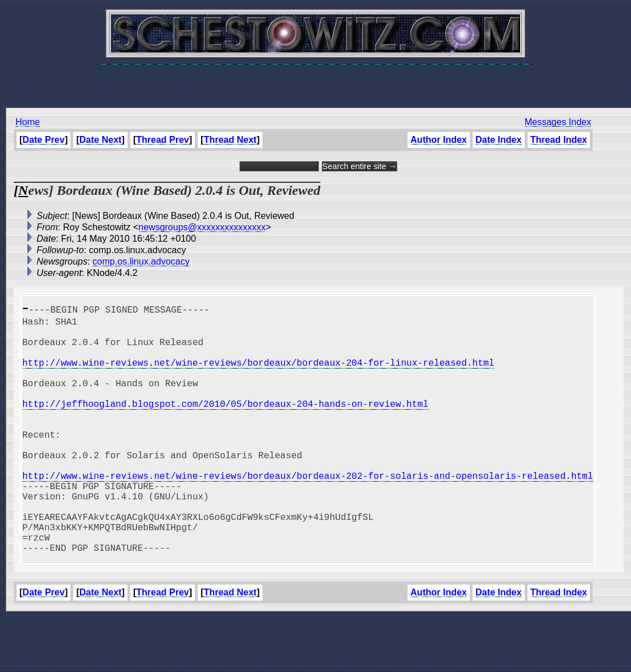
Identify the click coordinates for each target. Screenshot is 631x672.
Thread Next (230, 140)
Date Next (101, 140)
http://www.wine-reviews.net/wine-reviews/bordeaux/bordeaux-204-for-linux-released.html (258, 374)
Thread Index (559, 140)
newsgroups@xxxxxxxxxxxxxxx (202, 227)
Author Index (439, 140)
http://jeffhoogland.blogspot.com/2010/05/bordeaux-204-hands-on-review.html (225, 424)
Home (28, 122)
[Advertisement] (315, 80)
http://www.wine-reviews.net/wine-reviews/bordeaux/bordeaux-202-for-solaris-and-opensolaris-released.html (307, 512)
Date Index (499, 140)
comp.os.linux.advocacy (141, 261)
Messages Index (558, 122)
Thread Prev (162, 140)
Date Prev (43, 140)
